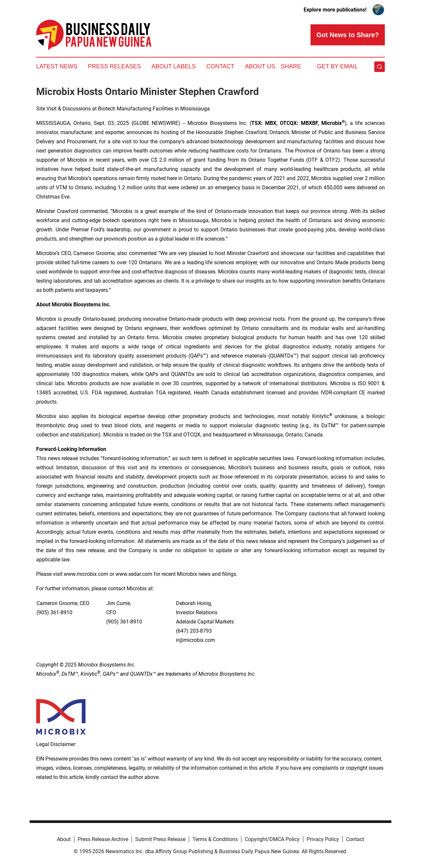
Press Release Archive (103, 839)
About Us (260, 66)
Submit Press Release (160, 839)
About (64, 839)
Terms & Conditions (215, 839)
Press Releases (114, 66)
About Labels (173, 66)
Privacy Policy (323, 839)
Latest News (57, 66)
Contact (220, 66)
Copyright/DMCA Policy (272, 839)
